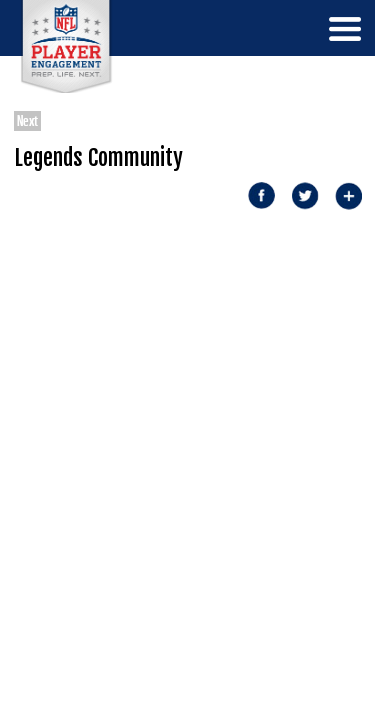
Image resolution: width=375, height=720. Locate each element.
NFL (66, 46)
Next (27, 121)
